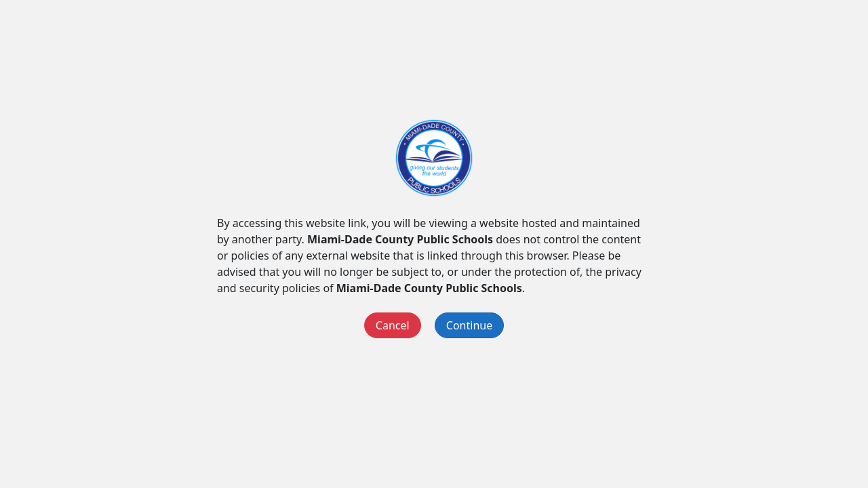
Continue (469, 325)
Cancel (393, 325)
